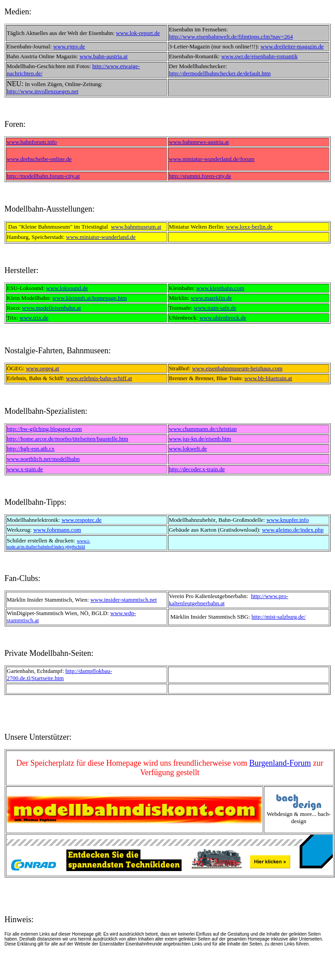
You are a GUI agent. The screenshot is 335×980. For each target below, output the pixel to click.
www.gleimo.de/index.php (293, 530)
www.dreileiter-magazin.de (292, 46)
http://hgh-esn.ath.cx (31, 449)
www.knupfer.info (288, 520)
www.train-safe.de (215, 308)
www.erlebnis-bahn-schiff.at (99, 378)
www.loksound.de (67, 288)
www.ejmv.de (69, 46)
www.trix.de (34, 318)
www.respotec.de (81, 520)
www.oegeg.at (43, 368)
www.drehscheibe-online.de (39, 159)
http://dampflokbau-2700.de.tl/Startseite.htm (59, 674)
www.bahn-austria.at (103, 56)
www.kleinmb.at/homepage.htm (90, 298)
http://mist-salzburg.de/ (279, 617)
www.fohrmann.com (57, 530)
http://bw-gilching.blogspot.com (44, 429)
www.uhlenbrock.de (223, 318)
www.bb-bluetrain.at (268, 378)
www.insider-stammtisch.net (124, 600)
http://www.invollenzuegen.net (43, 91)
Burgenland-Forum (280, 763)
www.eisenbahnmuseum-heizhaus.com (237, 368)
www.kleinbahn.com (220, 288)
